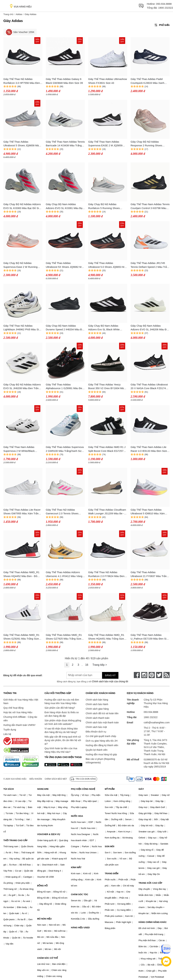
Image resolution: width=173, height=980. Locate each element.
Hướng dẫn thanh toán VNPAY (19, 725)
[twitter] (159, 675)
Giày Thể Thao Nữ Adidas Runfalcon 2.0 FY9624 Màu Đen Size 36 (106, 574)
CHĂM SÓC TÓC (80, 894)
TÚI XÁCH (9, 789)
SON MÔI (109, 846)
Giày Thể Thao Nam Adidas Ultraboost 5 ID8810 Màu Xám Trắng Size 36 (148, 512)
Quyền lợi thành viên (97, 750)
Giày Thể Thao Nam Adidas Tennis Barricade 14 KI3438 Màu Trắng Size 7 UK (65, 144)
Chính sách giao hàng (97, 709)
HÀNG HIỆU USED (80, 928)
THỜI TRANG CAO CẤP (15, 840)
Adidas (19, 14)
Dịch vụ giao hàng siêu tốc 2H (102, 741)
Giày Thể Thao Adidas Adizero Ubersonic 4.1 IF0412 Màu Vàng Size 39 (64, 574)
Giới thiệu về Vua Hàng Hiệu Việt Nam (21, 701)
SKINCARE (43, 789)
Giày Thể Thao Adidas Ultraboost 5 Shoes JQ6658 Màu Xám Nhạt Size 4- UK (22, 144)
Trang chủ (8, 14)
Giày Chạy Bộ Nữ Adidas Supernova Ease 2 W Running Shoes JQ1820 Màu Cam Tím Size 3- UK (20, 265)
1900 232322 (166, 8)
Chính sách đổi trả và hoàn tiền (102, 713)
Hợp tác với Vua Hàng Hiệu (18, 712)
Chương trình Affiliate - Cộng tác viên (20, 719)
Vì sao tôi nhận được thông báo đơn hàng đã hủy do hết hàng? (61, 730)
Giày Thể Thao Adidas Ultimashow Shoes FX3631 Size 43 (108, 81)
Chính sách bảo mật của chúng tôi (110, 681)
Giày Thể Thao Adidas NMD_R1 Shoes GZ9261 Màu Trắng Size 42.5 (21, 637)
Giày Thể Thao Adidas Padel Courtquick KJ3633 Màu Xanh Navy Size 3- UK (147, 81)
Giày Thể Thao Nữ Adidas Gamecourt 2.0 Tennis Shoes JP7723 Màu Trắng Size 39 (62, 512)
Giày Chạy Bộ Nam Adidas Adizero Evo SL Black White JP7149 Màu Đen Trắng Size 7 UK (108, 328)
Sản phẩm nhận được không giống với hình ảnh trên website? (63, 722)
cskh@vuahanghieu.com (157, 722)
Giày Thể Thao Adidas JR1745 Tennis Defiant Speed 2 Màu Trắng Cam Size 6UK (150, 265)
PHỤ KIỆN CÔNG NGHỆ (83, 789)
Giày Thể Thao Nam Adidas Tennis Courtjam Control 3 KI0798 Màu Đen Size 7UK (150, 206)
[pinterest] (152, 675)
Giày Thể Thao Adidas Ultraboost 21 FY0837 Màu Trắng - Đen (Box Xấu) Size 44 (150, 574)
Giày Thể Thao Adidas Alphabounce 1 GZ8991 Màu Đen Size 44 (65, 387)
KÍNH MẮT (76, 867)
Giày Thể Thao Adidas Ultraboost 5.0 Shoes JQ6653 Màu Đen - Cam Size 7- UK (108, 265)
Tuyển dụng (10, 730)
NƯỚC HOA (77, 816)
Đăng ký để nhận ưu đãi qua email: (23, 675)
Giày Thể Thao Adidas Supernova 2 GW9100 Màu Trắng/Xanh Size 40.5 (65, 449)
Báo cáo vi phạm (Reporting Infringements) (100, 761)
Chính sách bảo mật (96, 727)
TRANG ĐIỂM (112, 873)
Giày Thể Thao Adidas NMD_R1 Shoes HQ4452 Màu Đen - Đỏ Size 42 (21, 574)
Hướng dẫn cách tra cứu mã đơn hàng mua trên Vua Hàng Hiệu (62, 701)
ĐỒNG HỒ (42, 886)
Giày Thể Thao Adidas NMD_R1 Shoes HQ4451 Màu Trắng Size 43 (106, 637)
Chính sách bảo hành (97, 704)
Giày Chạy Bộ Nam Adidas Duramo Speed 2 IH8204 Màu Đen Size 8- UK (65, 328)
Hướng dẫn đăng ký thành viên (102, 745)
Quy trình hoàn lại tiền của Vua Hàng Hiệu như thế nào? (61, 750)
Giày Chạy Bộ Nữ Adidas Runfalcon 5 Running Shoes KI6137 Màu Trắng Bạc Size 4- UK (108, 206)
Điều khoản (36, 779)
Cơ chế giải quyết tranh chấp (101, 736)
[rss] (167, 675)
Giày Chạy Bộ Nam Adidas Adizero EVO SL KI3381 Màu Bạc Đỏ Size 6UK (65, 206)
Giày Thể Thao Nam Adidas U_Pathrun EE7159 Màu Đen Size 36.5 (150, 637)
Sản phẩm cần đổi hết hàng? (60, 708)
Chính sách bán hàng (97, 700)
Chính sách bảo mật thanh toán (102, 722)
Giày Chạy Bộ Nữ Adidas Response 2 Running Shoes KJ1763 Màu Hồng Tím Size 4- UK (150, 144)
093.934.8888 (164, 4)
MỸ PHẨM (110, 789)
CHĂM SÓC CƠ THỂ (47, 958)
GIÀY (141, 789)
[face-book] (137, 675)
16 (87, 665)
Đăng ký (110, 675)
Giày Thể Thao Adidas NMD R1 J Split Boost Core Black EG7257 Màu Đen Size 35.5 (107, 449)
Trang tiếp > (100, 665)
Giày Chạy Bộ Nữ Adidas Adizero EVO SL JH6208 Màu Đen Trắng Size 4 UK (22, 387)
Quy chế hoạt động (13, 708)
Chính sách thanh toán (98, 718)
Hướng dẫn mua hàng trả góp (101, 754)
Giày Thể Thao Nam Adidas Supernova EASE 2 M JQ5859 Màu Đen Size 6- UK (105, 144)
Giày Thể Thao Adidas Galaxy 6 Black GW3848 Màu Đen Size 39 (64, 81)
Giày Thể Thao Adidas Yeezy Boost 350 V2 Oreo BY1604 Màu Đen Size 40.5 (107, 387)
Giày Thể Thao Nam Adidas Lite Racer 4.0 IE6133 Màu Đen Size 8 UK (150, 449)
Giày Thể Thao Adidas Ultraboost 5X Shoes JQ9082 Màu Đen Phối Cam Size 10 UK (65, 265)
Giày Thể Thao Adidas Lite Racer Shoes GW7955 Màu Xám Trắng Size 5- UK (22, 512)
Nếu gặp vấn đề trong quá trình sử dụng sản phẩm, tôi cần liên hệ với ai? (63, 740)
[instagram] (144, 675)
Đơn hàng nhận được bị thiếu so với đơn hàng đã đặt (62, 714)
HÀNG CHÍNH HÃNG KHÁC (153, 922)
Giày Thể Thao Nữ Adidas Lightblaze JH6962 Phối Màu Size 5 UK (22, 328)
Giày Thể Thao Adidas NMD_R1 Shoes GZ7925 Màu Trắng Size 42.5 (64, 637)
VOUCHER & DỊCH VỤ (49, 834)
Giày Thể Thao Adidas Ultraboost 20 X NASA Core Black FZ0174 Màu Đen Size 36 (149, 387)
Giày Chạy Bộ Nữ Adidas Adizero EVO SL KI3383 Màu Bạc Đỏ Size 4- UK (22, 206)
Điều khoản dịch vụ (96, 732)
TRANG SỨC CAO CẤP (150, 883)
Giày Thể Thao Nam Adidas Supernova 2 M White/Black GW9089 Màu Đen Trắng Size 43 (22, 449)
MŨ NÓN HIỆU (44, 919)
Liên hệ (7, 734)
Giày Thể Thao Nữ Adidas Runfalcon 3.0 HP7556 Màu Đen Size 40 (22, 81)
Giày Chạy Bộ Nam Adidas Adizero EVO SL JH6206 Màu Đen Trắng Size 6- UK (150, 328)
